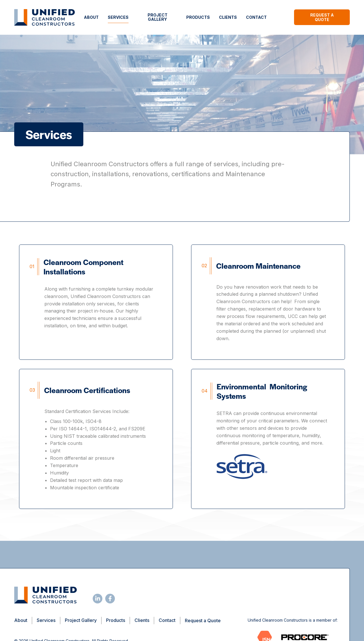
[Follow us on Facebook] (110, 599)
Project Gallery (158, 17)
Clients (228, 17)
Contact (256, 17)
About (91, 17)
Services (118, 17)
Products (198, 17)
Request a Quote (322, 17)
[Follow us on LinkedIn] (98, 599)
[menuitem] (91, 17)
